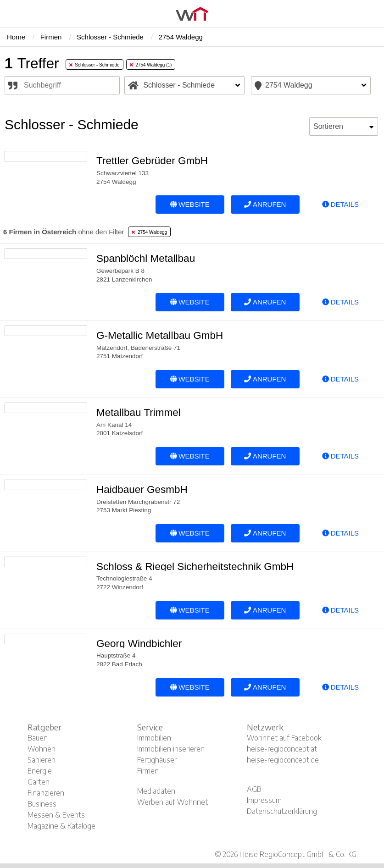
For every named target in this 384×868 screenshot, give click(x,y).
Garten (39, 782)
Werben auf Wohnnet (173, 802)
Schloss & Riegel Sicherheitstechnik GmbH (195, 567)
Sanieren (42, 760)
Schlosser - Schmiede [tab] (95, 65)
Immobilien (154, 738)
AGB (254, 789)
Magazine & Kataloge (61, 826)
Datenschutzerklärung (282, 811)
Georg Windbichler (139, 644)
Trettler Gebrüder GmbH (152, 161)
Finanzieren (46, 793)
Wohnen (42, 749)
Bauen (38, 738)
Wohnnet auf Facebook (284, 738)
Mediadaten (156, 791)
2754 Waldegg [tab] (149, 232)
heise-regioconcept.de (283, 760)
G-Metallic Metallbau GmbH (160, 335)
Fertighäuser (157, 760)
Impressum (264, 800)
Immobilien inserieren (171, 749)
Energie (40, 771)
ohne (64, 232)
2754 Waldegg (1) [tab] (151, 65)
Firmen (148, 771)
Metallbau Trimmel (139, 412)
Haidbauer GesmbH (142, 489)
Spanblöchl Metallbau (146, 258)
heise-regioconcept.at (282, 749)
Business (42, 804)
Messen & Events (56, 815)
